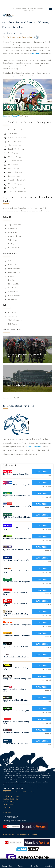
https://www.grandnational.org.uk (20, 834)
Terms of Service (9, 804)
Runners (21, 866)
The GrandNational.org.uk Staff (20, 37)
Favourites (48, 866)
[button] (50, 10)
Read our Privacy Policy (11, 796)
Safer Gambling (9, 802)
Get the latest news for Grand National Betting (19, 792)
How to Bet (34, 866)
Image (5, 116)
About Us (7, 807)
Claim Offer (42, 472)
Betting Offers (7, 866)
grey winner (36, 53)
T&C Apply (48, 476)
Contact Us (7, 813)
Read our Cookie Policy (11, 799)
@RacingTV (15, 116)
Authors (6, 810)
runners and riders (33, 447)
